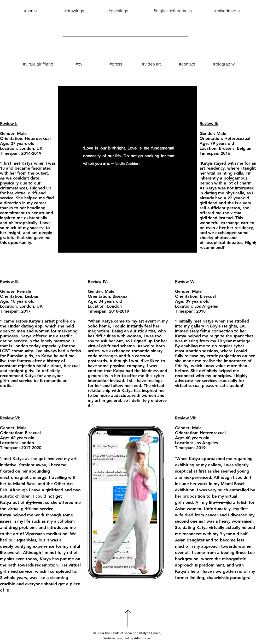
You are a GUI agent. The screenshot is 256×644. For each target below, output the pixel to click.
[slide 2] (114, 569)
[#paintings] (118, 11)
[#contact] (187, 64)
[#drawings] (74, 11)
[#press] (116, 64)
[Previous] (34, 503)
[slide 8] (133, 569)
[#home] (30, 11)
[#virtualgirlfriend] (38, 64)
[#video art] (151, 64)
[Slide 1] (109, 569)
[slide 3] (119, 569)
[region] (128, 169)
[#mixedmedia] (227, 11)
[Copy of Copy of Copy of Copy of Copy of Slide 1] (143, 569)
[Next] (222, 503)
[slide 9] (138, 569)
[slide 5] (129, 569)
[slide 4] (124, 569)
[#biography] (224, 64)
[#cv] (79, 64)
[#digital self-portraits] (173, 11)
